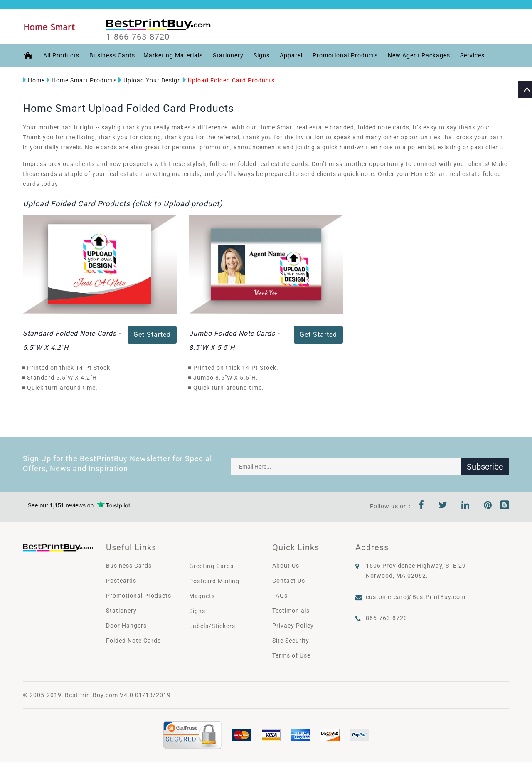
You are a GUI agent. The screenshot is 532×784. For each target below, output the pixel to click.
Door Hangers (126, 626)
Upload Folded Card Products (229, 80)
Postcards (121, 581)
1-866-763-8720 (138, 37)
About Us (286, 566)
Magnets (202, 596)
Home (34, 80)
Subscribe (485, 467)
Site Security (291, 641)
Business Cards (112, 55)
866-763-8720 (387, 618)
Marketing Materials (173, 55)
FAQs (280, 596)
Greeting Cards (211, 566)
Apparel (291, 55)
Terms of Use (291, 655)
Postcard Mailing (214, 581)
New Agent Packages (419, 55)
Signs (262, 55)
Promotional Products (345, 55)
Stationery (228, 55)
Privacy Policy (293, 626)
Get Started (152, 335)
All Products (61, 55)
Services (472, 55)
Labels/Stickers (212, 626)
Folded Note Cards (133, 641)
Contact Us (289, 581)
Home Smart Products (82, 80)
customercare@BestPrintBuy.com (416, 597)
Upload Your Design (150, 80)
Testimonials (291, 611)
